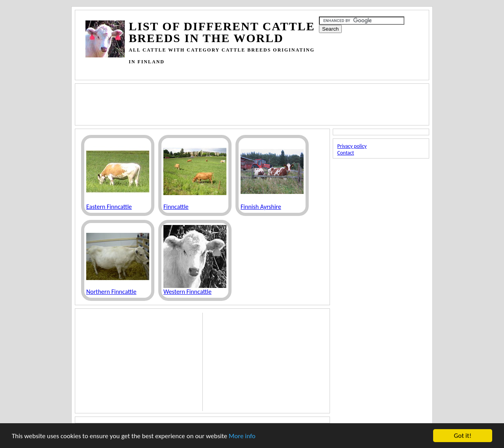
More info (242, 436)
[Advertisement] (229, 71)
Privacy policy (352, 146)
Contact (346, 153)
